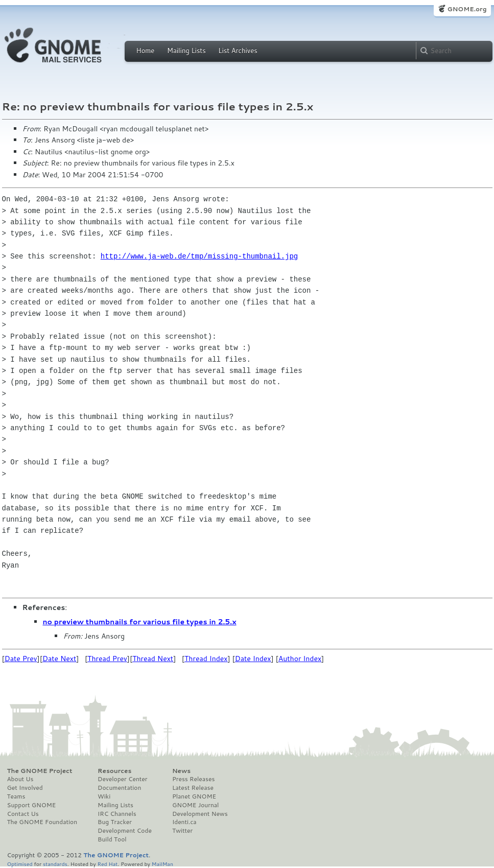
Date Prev (21, 659)
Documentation (119, 788)
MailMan (162, 864)
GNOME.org (467, 9)
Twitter (182, 831)
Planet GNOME (194, 796)
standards (55, 864)
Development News (200, 814)
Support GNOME (32, 805)
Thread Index (206, 659)
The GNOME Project (40, 771)
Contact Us (23, 814)
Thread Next (153, 659)
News (181, 771)
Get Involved (25, 788)
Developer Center (122, 779)
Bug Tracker (115, 822)
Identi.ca (184, 822)
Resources (114, 771)
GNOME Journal (196, 805)
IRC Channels (117, 814)
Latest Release (193, 788)
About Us (20, 779)
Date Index (253, 659)
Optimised (20, 864)
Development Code (125, 831)
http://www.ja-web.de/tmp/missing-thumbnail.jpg (199, 256)
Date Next (59, 659)
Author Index (300, 659)
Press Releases (193, 779)
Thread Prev (107, 659)
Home (146, 51)
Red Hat (107, 864)
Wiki (104, 796)
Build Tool (112, 839)
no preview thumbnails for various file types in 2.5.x (140, 622)
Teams (16, 796)
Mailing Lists (186, 51)
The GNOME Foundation (42, 822)
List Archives (238, 51)
